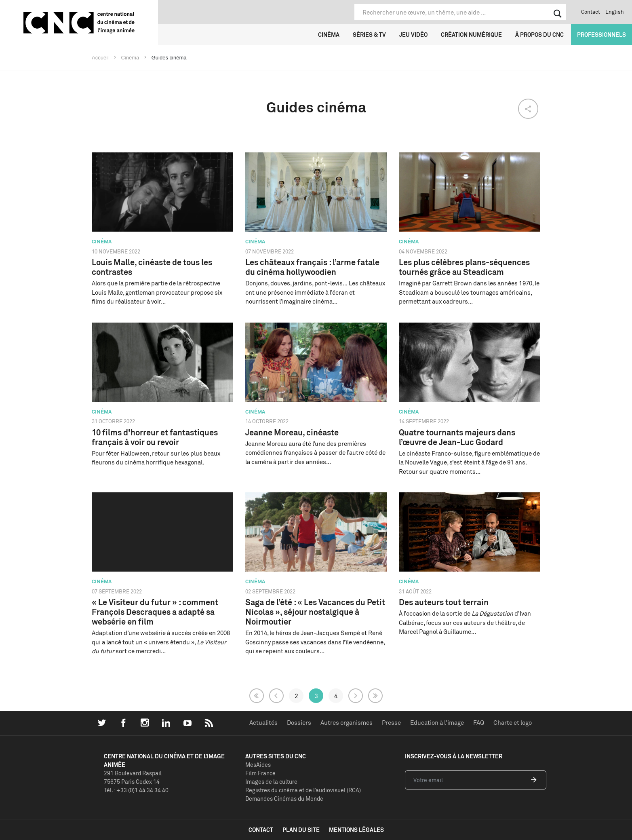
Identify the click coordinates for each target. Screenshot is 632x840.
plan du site (301, 830)
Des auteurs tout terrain (444, 602)
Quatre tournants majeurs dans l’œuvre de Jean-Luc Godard (457, 437)
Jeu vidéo (413, 35)
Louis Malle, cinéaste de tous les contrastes (152, 267)
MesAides (258, 765)
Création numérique (471, 35)
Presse (391, 723)
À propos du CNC (539, 35)
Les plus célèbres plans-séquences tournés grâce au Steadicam (464, 267)
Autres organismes (347, 723)
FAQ (479, 723)
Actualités (263, 723)
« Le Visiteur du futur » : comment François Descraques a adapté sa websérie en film (155, 612)
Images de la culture (271, 782)
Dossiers (299, 723)
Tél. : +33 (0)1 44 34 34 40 (136, 790)
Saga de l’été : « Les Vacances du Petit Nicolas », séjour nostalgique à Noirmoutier (315, 612)
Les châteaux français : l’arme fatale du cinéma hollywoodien (312, 267)
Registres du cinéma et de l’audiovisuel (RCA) (303, 790)
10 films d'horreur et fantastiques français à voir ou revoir (155, 437)
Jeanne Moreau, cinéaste (292, 432)
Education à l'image (437, 723)
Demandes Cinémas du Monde (284, 799)
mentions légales (356, 830)
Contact (591, 12)
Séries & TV (369, 35)
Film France (260, 773)
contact (261, 830)
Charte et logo (513, 723)
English (615, 12)
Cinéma (329, 35)
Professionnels (601, 35)
